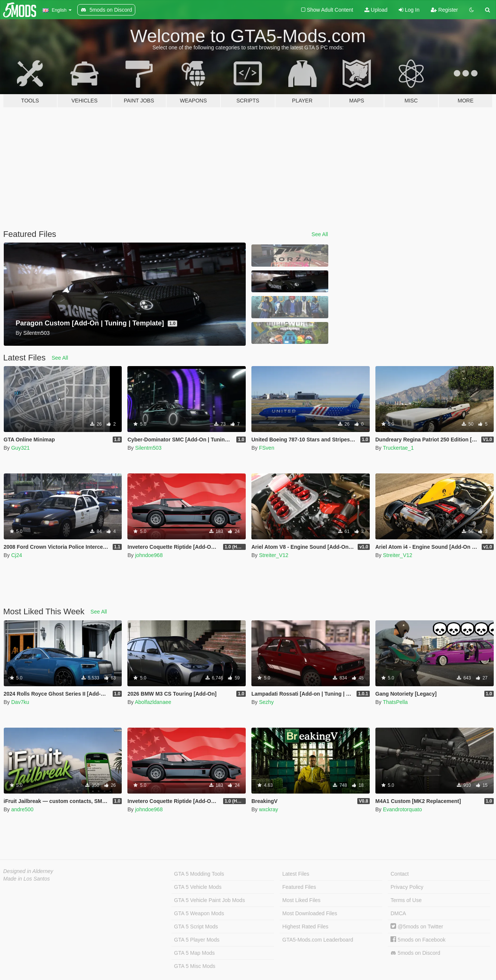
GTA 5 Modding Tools (199, 874)
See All (320, 234)
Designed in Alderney (28, 871)
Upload (376, 10)
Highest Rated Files (305, 927)
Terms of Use (406, 900)
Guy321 (21, 448)
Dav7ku (20, 702)
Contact (400, 874)
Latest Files (296, 874)
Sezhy (266, 702)
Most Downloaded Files (310, 913)
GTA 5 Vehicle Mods (198, 887)
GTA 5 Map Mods (194, 953)
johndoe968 (149, 555)
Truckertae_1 (398, 448)
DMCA (398, 913)
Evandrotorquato (403, 809)
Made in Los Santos (27, 879)
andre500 (22, 809)
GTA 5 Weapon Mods (199, 913)
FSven (266, 448)
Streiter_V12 (274, 555)
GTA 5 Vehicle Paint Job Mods (210, 900)
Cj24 (17, 555)
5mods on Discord (415, 953)
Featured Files (299, 887)
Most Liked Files (301, 900)
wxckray (269, 809)
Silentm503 (148, 448)
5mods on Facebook (418, 940)
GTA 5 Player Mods (197, 940)
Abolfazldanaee (153, 702)
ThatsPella (395, 702)
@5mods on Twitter (417, 927)
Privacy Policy (407, 887)
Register (444, 10)
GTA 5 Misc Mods (195, 966)
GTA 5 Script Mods (196, 927)
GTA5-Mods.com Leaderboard (318, 940)
